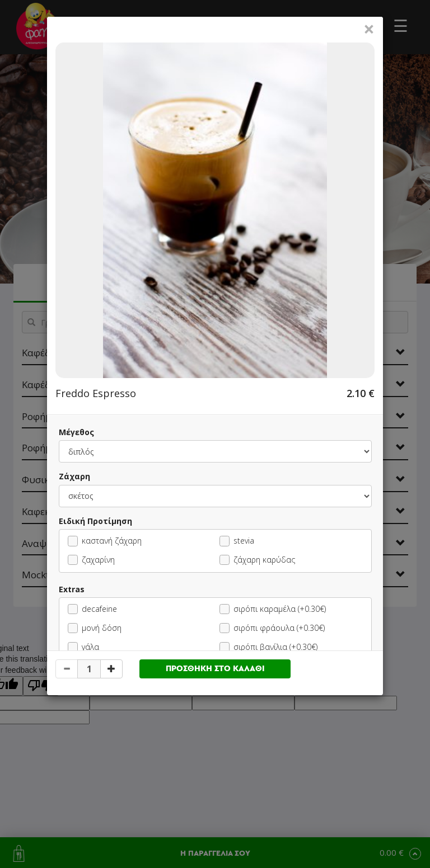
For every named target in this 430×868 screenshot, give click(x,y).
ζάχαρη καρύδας (257, 560)
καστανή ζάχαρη (105, 541)
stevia (237, 541)
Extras (72, 589)
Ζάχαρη (74, 476)
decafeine (92, 609)
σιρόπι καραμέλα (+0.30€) (273, 609)
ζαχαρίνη (91, 560)
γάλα (83, 647)
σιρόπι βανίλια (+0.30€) (268, 647)
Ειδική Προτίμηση (95, 521)
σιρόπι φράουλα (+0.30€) (272, 628)
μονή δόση (95, 628)
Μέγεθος (76, 432)
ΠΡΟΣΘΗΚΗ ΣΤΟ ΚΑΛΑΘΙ (215, 669)
